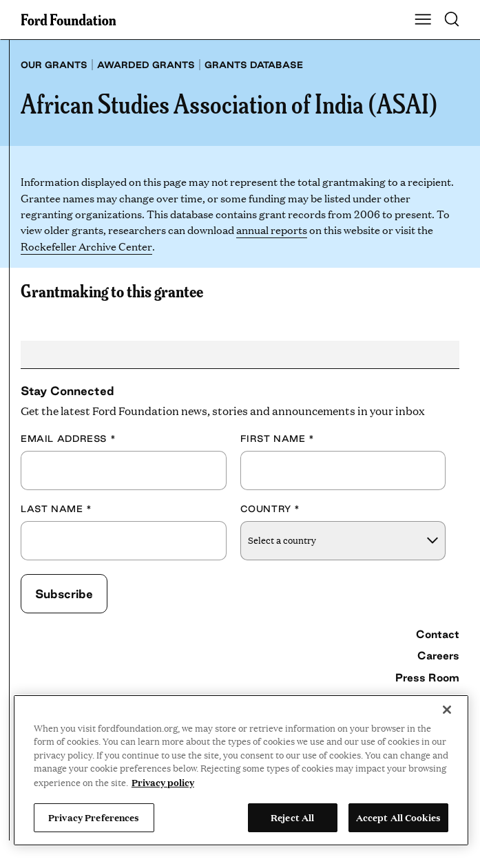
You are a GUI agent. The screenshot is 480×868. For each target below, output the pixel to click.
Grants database (254, 65)
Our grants (54, 65)
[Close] (447, 710)
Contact (438, 634)
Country (271, 509)
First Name (278, 438)
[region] (241, 770)
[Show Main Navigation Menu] (423, 20)
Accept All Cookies (398, 817)
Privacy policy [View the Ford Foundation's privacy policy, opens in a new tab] (163, 782)
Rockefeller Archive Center (86, 246)
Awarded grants (146, 65)
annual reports (272, 230)
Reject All (292, 817)
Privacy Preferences (94, 817)
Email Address (68, 438)
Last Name (56, 509)
